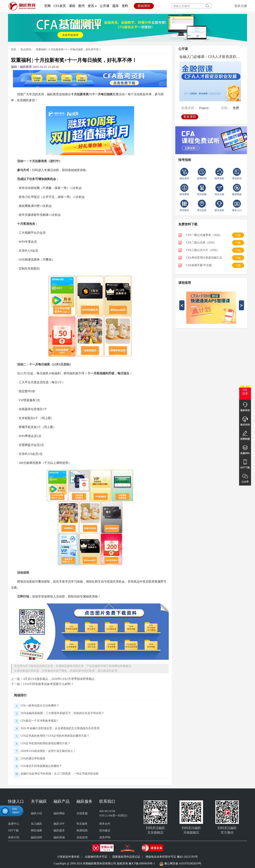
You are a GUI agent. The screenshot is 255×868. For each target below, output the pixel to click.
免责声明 (105, 837)
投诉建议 (105, 831)
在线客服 (82, 813)
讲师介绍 (14, 837)
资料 (125, 6)
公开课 (105, 6)
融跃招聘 (36, 837)
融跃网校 (59, 813)
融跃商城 (59, 837)
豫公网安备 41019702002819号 (183, 864)
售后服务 (82, 824)
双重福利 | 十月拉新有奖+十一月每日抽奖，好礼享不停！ (69, 49)
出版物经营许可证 (96, 857)
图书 (81, 6)
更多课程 (190, 117)
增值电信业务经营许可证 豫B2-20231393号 (172, 857)
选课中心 (14, 824)
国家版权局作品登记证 (126, 857)
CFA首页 (60, 6)
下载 (238, 235)
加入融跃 (36, 824)
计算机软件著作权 (68, 857)
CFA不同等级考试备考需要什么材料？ (48, 684)
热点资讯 (26, 49)
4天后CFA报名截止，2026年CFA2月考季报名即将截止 (59, 679)
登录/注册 (241, 6)
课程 (72, 6)
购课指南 (82, 831)
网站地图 (36, 831)
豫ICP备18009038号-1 (142, 864)
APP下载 (13, 831)
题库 (116, 6)
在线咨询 (82, 837)
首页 (14, 49)
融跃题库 (59, 831)
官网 (47, 6)
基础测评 (144, 6)
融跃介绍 (36, 813)
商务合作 (105, 824)
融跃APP (59, 824)
